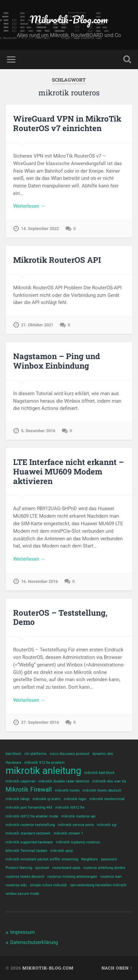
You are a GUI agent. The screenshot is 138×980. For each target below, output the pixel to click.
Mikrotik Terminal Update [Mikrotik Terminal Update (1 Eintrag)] (26, 851)
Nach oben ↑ (117, 968)
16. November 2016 (39, 581)
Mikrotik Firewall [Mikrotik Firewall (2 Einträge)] (29, 789)
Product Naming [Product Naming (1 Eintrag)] (19, 868)
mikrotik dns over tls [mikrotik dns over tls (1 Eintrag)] (109, 781)
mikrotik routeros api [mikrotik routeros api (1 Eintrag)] (78, 816)
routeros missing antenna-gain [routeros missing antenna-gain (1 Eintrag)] (72, 877)
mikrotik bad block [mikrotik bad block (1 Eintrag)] (99, 773)
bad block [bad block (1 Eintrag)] (13, 754)
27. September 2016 (40, 722)
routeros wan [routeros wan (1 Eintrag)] (111, 877)
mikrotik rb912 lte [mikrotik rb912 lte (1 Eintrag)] (70, 807)
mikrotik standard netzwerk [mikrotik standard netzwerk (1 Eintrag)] (28, 833)
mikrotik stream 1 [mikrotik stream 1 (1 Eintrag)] (68, 833)
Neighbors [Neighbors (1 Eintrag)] (90, 859)
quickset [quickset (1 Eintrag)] (42, 868)
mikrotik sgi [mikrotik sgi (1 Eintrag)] (107, 825)
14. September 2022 (40, 229)
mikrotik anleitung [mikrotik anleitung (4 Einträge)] (43, 771)
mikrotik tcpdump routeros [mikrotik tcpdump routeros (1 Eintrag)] (78, 842)
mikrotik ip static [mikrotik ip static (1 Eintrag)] (47, 799)
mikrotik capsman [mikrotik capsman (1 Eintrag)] (21, 781)
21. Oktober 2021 (37, 325)
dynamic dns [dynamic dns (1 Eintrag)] (103, 754)
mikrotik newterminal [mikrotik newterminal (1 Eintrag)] (107, 799)
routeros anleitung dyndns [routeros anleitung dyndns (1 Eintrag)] (104, 868)
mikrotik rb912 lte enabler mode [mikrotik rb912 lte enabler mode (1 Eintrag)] (32, 816)
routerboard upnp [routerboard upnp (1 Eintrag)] (66, 868)
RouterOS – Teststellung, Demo (60, 617)
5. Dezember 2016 (38, 431)
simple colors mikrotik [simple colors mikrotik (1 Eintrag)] (48, 885)
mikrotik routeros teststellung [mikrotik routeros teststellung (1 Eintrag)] (30, 825)
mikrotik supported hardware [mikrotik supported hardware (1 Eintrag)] (29, 842)
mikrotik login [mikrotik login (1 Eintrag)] (75, 799)
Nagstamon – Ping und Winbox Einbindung (57, 361)
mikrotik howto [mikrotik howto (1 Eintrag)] (67, 790)
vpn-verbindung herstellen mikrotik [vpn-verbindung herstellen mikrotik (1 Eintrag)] (98, 885)
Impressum (23, 932)
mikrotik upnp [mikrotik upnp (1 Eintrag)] (62, 851)
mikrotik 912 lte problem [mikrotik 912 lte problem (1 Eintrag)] (45, 763)
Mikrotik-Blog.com (69, 19)
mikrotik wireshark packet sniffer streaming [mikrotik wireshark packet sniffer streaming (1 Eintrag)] (42, 859)
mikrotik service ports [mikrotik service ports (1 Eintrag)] (76, 825)
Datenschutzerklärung (34, 942)
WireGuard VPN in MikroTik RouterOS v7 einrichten (67, 123)
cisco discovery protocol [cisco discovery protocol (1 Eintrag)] (69, 754)
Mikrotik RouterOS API (57, 260)
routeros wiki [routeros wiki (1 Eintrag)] (16, 885)
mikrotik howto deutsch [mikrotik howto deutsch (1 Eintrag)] (102, 790)
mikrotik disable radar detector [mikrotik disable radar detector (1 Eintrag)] (64, 781)
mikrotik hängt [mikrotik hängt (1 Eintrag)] (18, 799)
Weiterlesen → (29, 206)
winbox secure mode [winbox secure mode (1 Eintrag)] (22, 894)
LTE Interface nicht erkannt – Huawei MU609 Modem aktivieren (69, 471)
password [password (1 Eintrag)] (109, 859)
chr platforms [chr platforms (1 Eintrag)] (35, 754)
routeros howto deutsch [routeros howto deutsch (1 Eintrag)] (25, 877)
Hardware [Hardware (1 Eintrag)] (13, 763)
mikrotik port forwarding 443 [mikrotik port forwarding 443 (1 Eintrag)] (29, 807)
